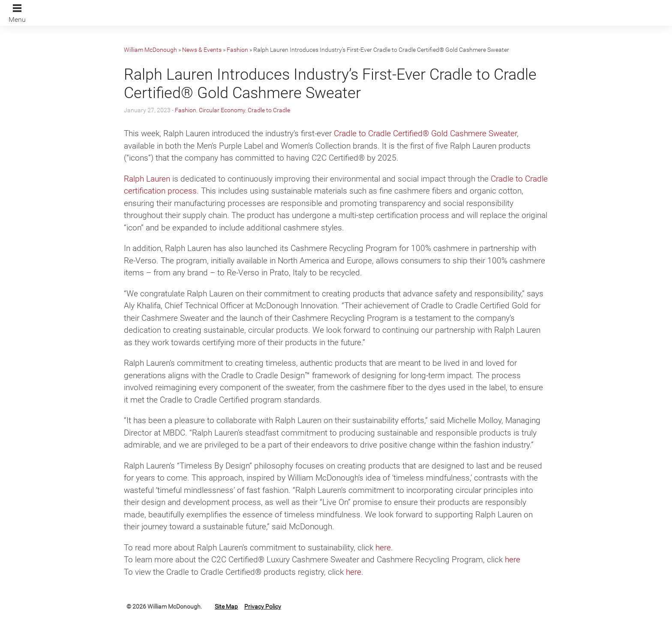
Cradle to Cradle (269, 110)
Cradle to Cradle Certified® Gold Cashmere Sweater (425, 133)
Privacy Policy (263, 606)
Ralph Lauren (147, 179)
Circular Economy (222, 110)
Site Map (226, 606)
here (383, 548)
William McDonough (150, 50)
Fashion (237, 50)
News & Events (202, 50)
